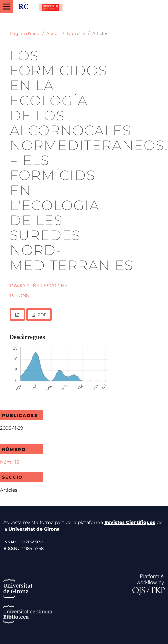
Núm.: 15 (76, 33)
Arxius (53, 33)
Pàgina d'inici (24, 33)
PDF (41, 315)
